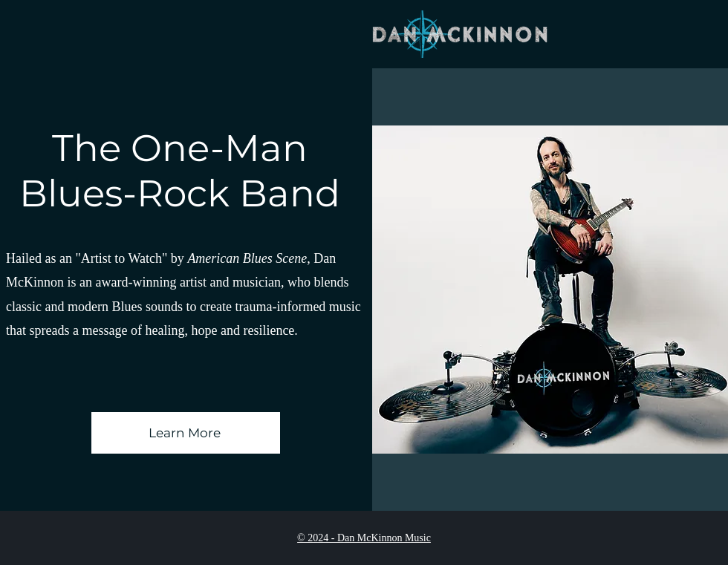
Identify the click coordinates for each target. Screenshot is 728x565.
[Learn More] (186, 433)
